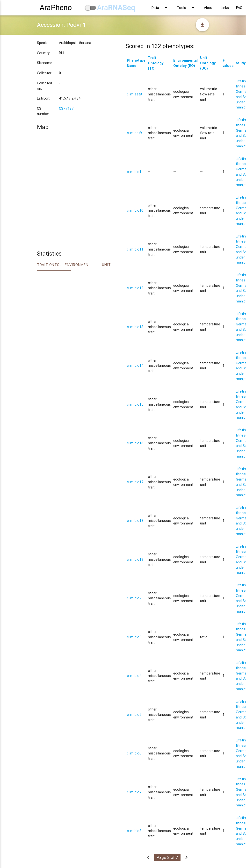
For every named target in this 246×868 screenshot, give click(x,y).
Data (161, 8)
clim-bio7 (134, 792)
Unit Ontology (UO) (208, 63)
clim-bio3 (134, 637)
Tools (187, 8)
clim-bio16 (135, 443)
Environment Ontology (79, 265)
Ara (116, 8)
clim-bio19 (135, 559)
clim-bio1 (134, 172)
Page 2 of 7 (167, 857)
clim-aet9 (134, 133)
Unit (106, 265)
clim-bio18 (135, 520)
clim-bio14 (135, 365)
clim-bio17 (135, 482)
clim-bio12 (135, 288)
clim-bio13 (135, 327)
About (209, 8)
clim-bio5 (134, 714)
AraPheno (56, 8)
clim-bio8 (134, 831)
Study (241, 63)
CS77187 (66, 108)
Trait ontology (51, 265)
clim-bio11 (135, 249)
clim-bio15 (135, 404)
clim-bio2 (134, 598)
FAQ (239, 8)
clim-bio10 (135, 210)
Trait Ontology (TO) (156, 63)
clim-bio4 (134, 676)
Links (225, 8)
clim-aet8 (134, 94)
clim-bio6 (134, 753)
